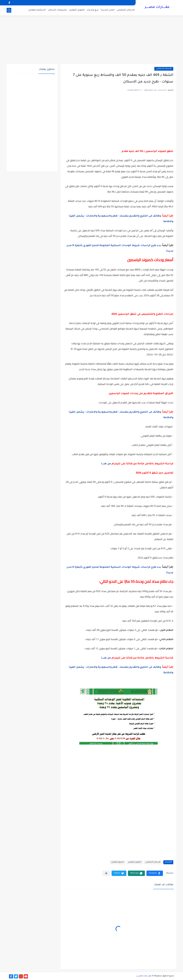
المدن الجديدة (108, 10)
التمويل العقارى (77, 10)
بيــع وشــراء (93, 10)
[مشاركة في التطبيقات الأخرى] (106, 873)
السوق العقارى (118, 862)
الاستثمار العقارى (37, 10)
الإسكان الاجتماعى (164, 69)
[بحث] (9, 10)
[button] (155, 873)
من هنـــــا (106, 464)
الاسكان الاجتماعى (126, 10)
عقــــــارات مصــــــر (157, 7)
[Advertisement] (92, 40)
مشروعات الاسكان (57, 10)
